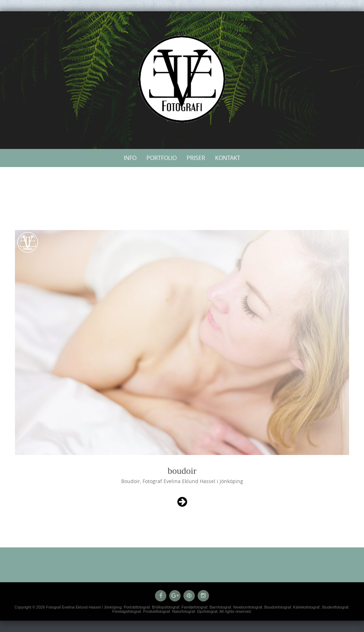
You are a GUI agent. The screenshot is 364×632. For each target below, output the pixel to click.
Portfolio (162, 158)
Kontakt (228, 158)
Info (130, 158)
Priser (196, 158)
